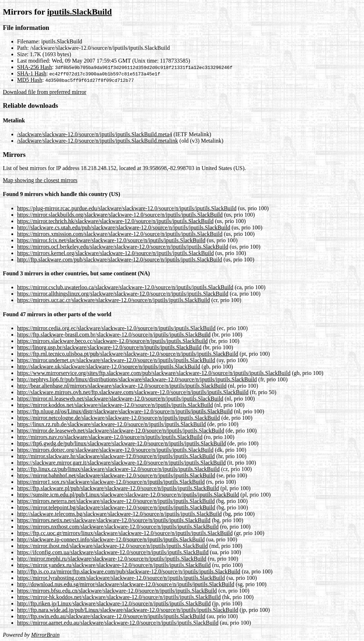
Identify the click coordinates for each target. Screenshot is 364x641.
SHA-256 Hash (34, 67)
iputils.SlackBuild (79, 12)
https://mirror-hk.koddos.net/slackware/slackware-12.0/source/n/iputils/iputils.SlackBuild (119, 597)
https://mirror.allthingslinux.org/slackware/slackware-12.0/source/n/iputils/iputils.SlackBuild (123, 294)
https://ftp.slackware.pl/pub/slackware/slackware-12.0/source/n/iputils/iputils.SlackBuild (118, 488)
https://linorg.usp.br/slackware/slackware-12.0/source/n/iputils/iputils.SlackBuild (109, 347)
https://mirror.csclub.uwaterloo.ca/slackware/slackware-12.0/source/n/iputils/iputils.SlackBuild (125, 287)
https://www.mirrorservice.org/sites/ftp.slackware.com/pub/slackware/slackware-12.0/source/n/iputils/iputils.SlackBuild (154, 373)
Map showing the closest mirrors (40, 180)
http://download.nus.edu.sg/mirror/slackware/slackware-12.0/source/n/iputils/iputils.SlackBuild (126, 584)
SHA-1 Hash (32, 73)
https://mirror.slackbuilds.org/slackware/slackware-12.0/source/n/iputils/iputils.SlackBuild (120, 215)
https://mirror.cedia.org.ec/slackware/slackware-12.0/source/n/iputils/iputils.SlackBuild (116, 328)
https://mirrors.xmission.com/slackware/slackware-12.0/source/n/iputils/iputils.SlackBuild (120, 234)
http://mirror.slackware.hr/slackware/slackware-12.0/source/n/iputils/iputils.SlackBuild (116, 456)
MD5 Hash (30, 80)
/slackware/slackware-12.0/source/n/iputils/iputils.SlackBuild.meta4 (95, 134)
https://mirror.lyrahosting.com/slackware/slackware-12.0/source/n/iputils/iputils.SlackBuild (121, 578)
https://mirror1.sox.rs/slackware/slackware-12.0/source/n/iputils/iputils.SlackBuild (111, 482)
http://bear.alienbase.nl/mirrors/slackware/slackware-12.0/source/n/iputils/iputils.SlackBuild (122, 386)
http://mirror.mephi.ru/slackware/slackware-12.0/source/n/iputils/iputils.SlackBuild (112, 559)
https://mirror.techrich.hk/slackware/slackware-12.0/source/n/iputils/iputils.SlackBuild (115, 221)
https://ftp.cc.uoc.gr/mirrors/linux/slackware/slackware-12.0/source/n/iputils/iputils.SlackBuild (125, 533)
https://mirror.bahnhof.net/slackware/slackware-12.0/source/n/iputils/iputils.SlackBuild (116, 475)
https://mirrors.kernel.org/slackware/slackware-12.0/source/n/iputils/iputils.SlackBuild (115, 253)
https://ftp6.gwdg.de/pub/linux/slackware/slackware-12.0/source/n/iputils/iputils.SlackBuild (121, 443)
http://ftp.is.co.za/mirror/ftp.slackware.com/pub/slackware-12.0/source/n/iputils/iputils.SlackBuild (129, 571)
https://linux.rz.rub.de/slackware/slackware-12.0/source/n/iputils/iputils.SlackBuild (111, 424)
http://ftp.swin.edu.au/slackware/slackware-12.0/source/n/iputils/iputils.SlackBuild (111, 616)
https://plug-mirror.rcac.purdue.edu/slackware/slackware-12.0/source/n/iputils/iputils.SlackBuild (127, 208)
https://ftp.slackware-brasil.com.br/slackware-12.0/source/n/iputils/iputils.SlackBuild (114, 335)
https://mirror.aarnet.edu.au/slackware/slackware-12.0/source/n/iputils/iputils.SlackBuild (118, 623)
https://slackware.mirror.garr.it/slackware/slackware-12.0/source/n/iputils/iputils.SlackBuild (121, 463)
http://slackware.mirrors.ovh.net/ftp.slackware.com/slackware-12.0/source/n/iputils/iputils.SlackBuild (133, 392)
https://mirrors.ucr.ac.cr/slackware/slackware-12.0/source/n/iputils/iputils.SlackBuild (114, 300)
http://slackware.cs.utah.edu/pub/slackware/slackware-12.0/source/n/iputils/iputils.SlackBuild (124, 227)
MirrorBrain (45, 635)
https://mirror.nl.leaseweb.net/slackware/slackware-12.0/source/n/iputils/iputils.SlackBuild (120, 399)
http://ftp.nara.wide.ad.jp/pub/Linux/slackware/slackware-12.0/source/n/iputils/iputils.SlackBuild (128, 610)
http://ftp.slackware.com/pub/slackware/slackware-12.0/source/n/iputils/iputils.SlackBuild (120, 259)
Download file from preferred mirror (45, 92)
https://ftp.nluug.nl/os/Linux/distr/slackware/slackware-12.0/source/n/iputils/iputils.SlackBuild (125, 411)
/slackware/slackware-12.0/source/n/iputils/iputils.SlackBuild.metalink (98, 141)
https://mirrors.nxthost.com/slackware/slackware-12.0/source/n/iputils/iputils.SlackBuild (118, 527)
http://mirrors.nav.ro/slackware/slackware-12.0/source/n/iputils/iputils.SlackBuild (110, 437)
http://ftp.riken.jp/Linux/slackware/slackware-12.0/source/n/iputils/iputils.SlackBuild (114, 603)
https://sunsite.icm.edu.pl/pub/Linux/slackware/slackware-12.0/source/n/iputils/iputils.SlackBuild (128, 495)
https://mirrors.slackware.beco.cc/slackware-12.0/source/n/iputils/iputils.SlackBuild (112, 341)
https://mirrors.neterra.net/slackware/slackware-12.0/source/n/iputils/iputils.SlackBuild (116, 501)
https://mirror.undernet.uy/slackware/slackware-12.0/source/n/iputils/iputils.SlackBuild (116, 360)
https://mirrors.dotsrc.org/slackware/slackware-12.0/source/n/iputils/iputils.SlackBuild (115, 450)
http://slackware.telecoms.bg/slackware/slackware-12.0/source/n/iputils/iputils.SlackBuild (119, 514)
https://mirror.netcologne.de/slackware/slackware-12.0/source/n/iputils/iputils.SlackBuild (119, 418)
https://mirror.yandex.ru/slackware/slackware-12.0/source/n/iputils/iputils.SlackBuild (114, 565)
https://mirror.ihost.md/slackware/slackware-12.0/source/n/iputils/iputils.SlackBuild (113, 546)
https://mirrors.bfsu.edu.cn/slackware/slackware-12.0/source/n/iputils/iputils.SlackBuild (117, 591)
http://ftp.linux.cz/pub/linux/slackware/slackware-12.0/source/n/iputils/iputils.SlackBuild (118, 469)
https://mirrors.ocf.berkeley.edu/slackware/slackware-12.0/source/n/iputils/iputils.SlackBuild (123, 247)
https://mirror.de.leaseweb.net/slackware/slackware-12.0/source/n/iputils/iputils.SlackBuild (121, 431)
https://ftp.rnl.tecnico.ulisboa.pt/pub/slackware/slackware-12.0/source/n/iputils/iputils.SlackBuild (128, 354)
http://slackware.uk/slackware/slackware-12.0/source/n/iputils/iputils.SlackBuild (109, 367)
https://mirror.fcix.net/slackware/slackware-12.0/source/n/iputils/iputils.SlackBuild (111, 240)
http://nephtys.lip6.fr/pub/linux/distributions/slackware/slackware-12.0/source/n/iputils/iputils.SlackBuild (137, 379)
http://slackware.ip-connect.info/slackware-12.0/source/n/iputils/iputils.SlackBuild (111, 539)
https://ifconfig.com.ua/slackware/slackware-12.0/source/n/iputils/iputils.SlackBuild (113, 552)
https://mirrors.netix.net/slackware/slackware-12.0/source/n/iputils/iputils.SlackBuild (114, 520)
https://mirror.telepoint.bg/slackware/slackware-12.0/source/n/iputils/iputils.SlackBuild (116, 507)
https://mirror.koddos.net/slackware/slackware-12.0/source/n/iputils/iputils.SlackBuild (115, 405)
